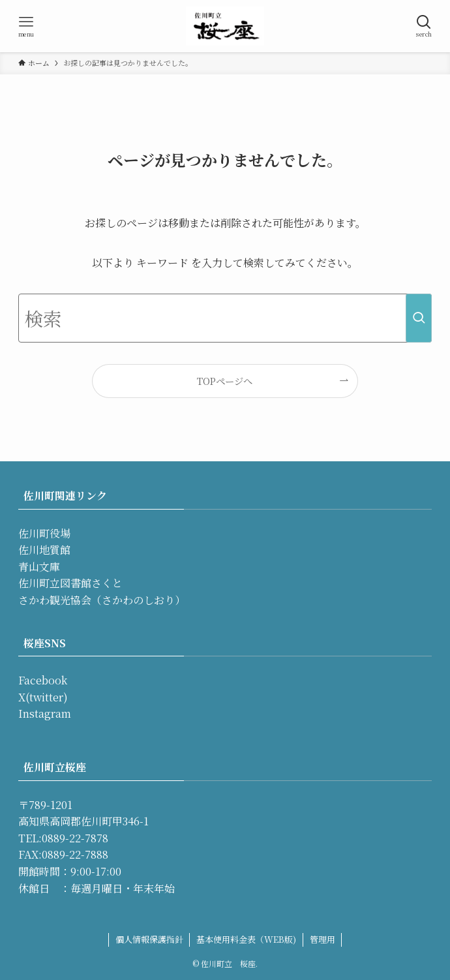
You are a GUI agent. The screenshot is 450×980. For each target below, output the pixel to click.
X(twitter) (43, 697)
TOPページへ (225, 381)
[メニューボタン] (26, 26)
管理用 (322, 939)
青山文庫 (39, 567)
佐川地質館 (44, 550)
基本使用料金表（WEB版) (246, 939)
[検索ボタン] (424, 26)
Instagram (45, 713)
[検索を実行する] (419, 318)
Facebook (43, 680)
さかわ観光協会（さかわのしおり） (102, 600)
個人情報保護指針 (149, 939)
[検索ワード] (225, 318)
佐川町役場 (44, 533)
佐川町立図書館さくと (70, 583)
